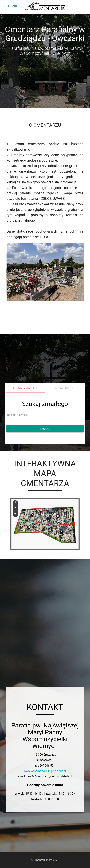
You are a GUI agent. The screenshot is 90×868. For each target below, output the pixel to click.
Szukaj (45, 429)
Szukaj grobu (64, 388)
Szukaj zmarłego (26, 388)
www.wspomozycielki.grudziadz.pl (45, 771)
